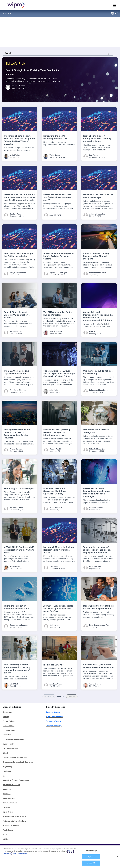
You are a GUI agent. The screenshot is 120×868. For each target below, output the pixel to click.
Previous (50, 696)
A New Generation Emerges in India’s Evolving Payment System (58, 256)
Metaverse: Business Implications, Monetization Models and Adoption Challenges (96, 492)
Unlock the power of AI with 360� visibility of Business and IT (57, 197)
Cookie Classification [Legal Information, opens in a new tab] (19, 853)
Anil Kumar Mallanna (18, 390)
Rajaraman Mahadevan (98, 390)
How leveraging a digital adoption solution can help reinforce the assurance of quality (17, 669)
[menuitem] (116, 13)
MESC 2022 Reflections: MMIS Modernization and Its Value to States (19, 550)
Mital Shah (14, 684)
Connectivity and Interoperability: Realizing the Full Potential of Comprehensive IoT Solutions (98, 316)
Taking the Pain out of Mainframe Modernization (16, 607)
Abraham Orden (56, 684)
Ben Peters (94, 155)
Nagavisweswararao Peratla (100, 625)
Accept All (91, 863)
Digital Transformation (54, 717)
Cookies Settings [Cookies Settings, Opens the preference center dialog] (91, 851)
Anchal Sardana (16, 449)
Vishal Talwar (15, 155)
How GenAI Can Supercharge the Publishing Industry (18, 255)
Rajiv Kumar (54, 625)
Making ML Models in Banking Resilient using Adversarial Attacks (59, 550)
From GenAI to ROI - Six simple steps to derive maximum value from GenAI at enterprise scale (19, 197)
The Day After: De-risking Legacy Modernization (16, 372)
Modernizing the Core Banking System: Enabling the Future (98, 607)
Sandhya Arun (15, 214)
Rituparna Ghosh (16, 508)
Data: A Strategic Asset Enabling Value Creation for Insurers (17, 315)
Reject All (91, 857)
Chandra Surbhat (96, 508)
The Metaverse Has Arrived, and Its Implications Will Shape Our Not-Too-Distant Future (59, 374)
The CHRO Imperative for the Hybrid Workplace (58, 314)
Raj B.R (92, 331)
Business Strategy (53, 712)
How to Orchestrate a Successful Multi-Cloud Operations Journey (55, 491)
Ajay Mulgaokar (56, 331)
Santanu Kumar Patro (98, 273)
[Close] (117, 857)
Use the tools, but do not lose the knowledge (98, 372)
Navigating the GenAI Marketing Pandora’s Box (56, 137)
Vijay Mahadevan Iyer (58, 273)
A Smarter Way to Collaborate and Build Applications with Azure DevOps (58, 609)
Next (70, 696)
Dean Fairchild (95, 566)
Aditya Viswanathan (97, 214)
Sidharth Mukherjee (97, 449)
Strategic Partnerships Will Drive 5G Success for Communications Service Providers (17, 434)
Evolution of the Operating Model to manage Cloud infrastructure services (57, 432)
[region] (60, 857)
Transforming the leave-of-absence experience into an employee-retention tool (97, 550)
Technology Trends (53, 721)
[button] (112, 13)
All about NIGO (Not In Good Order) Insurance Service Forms (99, 666)
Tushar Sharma (95, 684)
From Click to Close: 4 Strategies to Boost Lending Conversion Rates (97, 139)
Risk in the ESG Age (54, 665)
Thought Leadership (54, 726)
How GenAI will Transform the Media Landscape (98, 196)
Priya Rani (54, 566)
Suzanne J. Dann (16, 331)
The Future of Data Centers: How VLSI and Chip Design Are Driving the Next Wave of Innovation (19, 140)
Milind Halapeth (56, 508)
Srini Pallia (54, 390)
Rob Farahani (15, 566)
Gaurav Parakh (55, 449)
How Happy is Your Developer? (19, 488)
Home (8, 13)
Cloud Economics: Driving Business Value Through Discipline (96, 256)
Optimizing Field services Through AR (96, 431)
